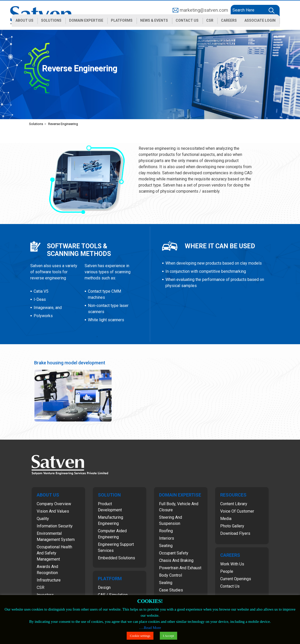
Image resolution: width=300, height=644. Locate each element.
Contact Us (230, 586)
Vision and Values (53, 511)
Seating (166, 546)
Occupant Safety (174, 553)
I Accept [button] (168, 636)
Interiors (167, 538)
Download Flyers (235, 533)
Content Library (234, 504)
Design (104, 587)
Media (226, 519)
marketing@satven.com (204, 10)
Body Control (171, 575)
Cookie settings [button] (140, 636)
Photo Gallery (232, 526)
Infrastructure (49, 580)
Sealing (166, 583)
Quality (43, 519)
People (227, 571)
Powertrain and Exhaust (180, 568)
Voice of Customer (237, 511)
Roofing (166, 531)
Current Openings (236, 579)
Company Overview (54, 504)
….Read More (150, 628)
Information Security (55, 526)
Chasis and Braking (176, 560)
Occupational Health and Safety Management (54, 553)
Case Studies (171, 590)
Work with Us (232, 564)
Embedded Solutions (116, 558)
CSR (41, 587)
